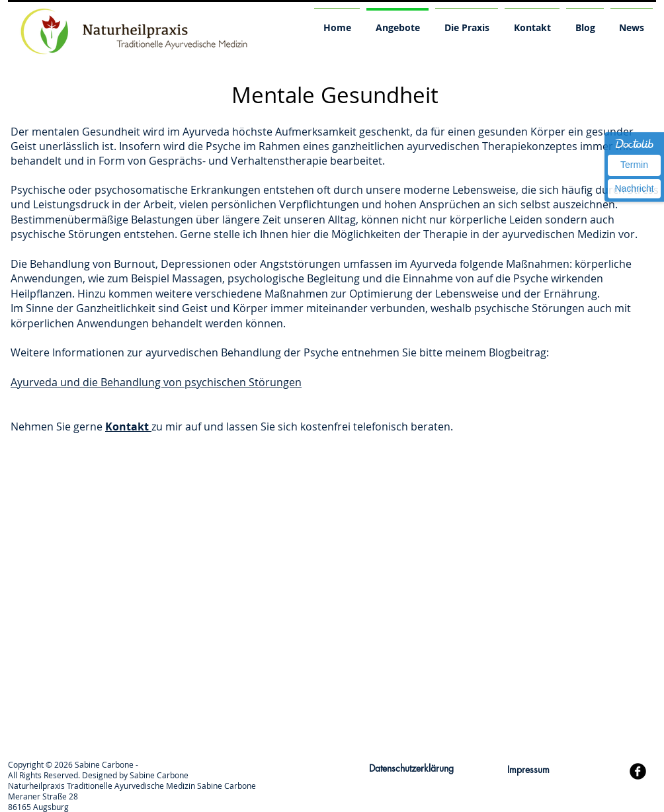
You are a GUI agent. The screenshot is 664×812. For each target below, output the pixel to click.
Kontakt (128, 426)
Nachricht (634, 188)
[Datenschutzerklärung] (411, 769)
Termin (634, 165)
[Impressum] (528, 770)
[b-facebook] (638, 771)
